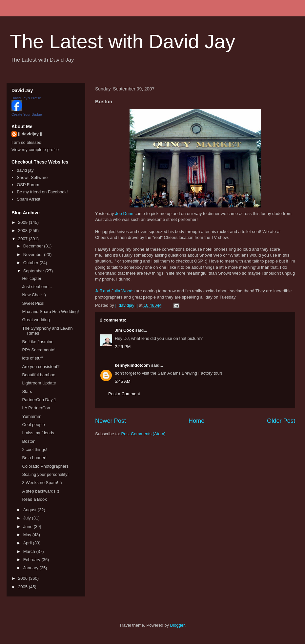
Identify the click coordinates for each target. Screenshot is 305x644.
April (28, 543)
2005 (23, 587)
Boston (29, 441)
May (28, 535)
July (28, 518)
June (29, 527)
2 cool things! (35, 449)
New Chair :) (34, 295)
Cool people (33, 425)
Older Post (281, 421)
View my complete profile (35, 150)
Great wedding (36, 320)
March (30, 551)
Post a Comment (124, 394)
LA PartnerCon (36, 408)
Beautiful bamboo (39, 375)
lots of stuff (32, 358)
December (34, 246)
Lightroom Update (39, 383)
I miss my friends (38, 433)
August (30, 510)
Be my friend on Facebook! (42, 192)
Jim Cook (124, 330)
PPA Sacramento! (39, 350)
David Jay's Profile (26, 98)
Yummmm (32, 416)
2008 (23, 231)
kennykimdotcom (132, 365)
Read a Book (34, 499)
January (31, 568)
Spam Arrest (29, 199)
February (32, 560)
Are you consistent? (41, 367)
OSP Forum (28, 185)
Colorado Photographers (45, 466)
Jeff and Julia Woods (115, 291)
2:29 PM (123, 347)
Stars (27, 391)
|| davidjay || (30, 134)
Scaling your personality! (45, 474)
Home (197, 421)
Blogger (177, 625)
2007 (23, 239)
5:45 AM (123, 381)
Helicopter (32, 278)
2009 (23, 222)
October (31, 263)
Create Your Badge (27, 114)
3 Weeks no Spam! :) (42, 483)
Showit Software (32, 177)
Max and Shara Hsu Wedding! (50, 312)
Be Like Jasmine (38, 342)
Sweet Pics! (33, 303)
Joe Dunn (124, 214)
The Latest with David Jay (122, 41)
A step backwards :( (41, 491)
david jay (25, 170)
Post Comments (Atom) (143, 434)
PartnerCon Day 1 (39, 400)
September (34, 271)
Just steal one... (37, 287)
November (34, 254)
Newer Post (111, 421)
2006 (23, 578)
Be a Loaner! (34, 458)
